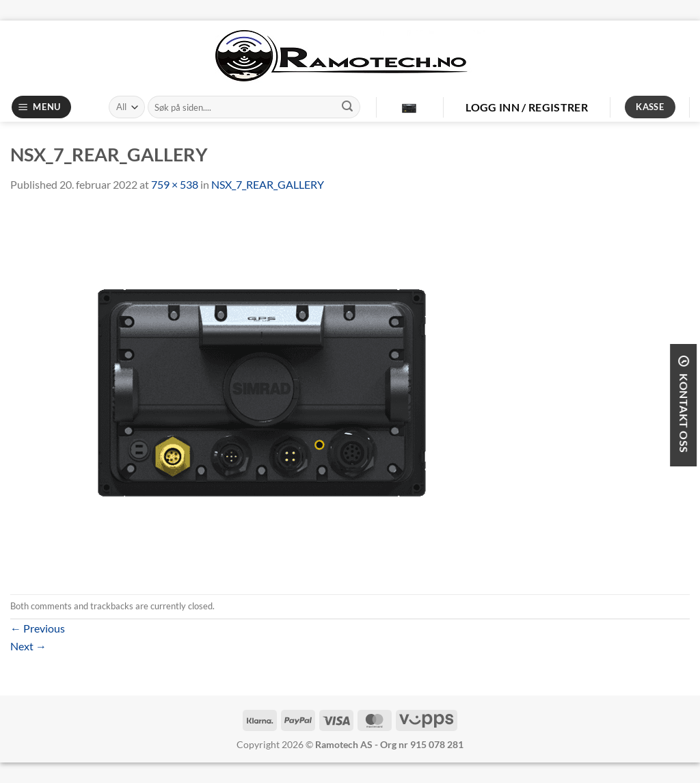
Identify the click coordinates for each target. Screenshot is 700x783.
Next (28, 646)
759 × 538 (175, 184)
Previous (38, 628)
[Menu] (42, 107)
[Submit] (347, 107)
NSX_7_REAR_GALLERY (268, 184)
